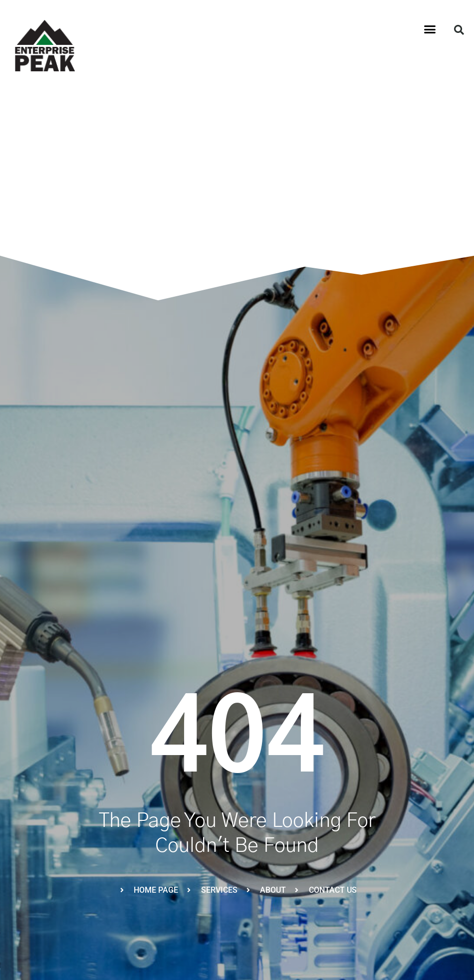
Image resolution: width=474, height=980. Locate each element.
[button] (430, 29)
